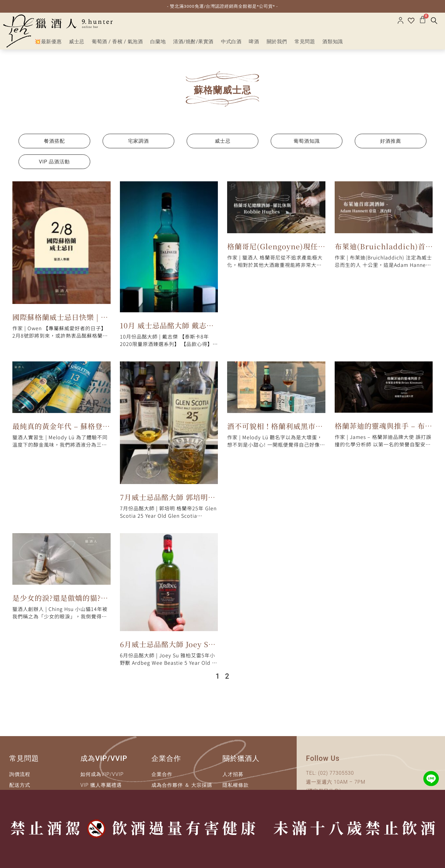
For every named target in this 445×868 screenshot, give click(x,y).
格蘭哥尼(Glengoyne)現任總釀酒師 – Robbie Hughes (275, 250)
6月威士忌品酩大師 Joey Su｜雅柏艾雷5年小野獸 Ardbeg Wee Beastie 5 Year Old (167, 648)
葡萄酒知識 (307, 144)
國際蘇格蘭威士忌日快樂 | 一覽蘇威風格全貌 (60, 321)
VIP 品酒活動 (55, 164)
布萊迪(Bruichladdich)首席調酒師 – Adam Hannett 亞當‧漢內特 (382, 250)
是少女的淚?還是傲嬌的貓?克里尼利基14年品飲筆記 (60, 601)
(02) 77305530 (336, 776)
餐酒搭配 (54, 144)
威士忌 (223, 144)
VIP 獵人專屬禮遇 (101, 788)
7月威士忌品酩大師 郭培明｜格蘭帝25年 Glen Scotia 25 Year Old (168, 501)
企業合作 (162, 777)
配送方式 (20, 788)
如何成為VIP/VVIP (102, 777)
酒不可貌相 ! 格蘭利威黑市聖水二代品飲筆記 (275, 430)
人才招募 (233, 777)
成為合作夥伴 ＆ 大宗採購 (182, 788)
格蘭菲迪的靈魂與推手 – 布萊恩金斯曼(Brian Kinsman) (384, 429)
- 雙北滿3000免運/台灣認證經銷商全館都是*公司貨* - (222, 6)
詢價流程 (20, 777)
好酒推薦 (391, 144)
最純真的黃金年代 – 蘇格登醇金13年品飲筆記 (61, 430)
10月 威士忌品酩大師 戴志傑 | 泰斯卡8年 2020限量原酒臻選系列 (167, 329)
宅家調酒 (138, 144)
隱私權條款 (236, 788)
